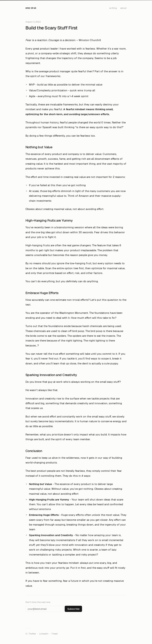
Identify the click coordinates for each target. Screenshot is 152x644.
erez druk (31, 8)
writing (113, 8)
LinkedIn (44, 634)
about (123, 8)
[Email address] (45, 609)
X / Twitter (31, 634)
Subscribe (73, 609)
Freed (55, 634)
